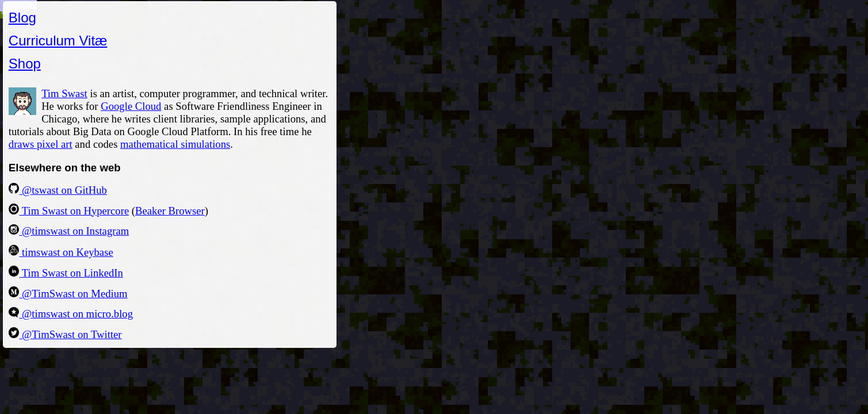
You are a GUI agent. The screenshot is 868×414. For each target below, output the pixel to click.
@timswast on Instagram (69, 231)
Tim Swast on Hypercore (69, 211)
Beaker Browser (170, 211)
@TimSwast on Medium (68, 294)
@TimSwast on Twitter (65, 334)
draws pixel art (41, 144)
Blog (22, 18)
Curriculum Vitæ (58, 41)
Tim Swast (64, 93)
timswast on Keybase (61, 252)
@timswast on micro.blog (71, 314)
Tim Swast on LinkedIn (66, 273)
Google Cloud (131, 106)
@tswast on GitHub (58, 190)
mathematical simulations (175, 144)
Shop (25, 64)
